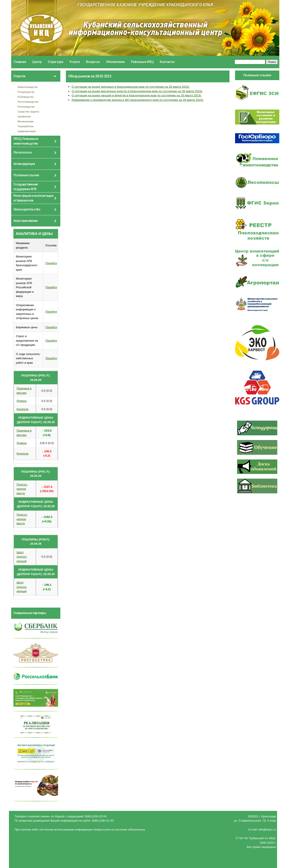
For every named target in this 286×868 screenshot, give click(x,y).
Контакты (167, 62)
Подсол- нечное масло (22, 489)
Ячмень (22, 401)
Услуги (75, 62)
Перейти (51, 263)
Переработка (26, 126)
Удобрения (24, 116)
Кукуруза (22, 409)
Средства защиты (28, 111)
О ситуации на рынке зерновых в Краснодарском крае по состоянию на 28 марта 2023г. (131, 87)
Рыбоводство (26, 97)
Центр (37, 62)
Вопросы (93, 62)
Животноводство (28, 87)
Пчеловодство (26, 107)
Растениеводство (28, 102)
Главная (20, 62)
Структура (56, 62)
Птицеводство (26, 92)
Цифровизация (27, 131)
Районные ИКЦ (142, 62)
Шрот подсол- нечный (22, 557)
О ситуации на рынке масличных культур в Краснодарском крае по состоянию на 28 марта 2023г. (137, 91)
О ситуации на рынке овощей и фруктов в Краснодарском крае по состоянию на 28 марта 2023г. (137, 95)
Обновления (115, 62)
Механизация (26, 121)
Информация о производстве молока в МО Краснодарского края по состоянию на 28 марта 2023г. (138, 100)
